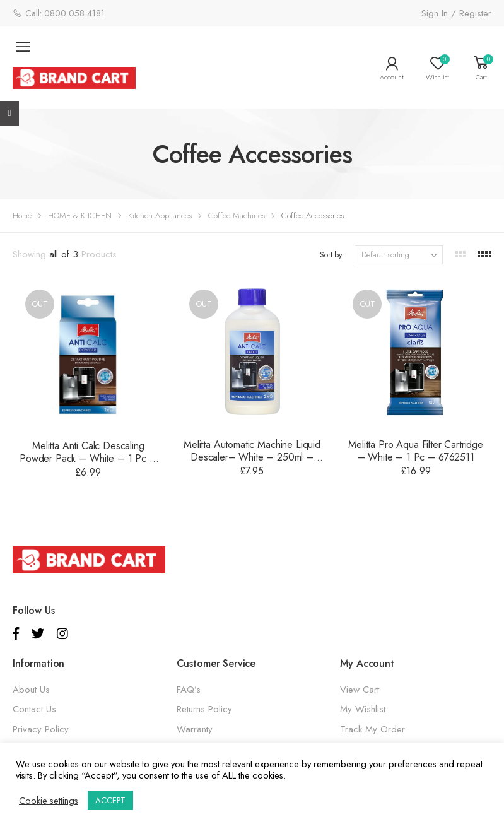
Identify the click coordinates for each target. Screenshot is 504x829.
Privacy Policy (41, 729)
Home (22, 215)
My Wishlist (363, 709)
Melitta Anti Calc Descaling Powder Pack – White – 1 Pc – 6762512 (88, 458)
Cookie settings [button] (49, 801)
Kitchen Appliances (160, 215)
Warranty (195, 729)
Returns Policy (204, 709)
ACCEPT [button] (110, 800)
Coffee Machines (237, 215)
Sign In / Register (456, 13)
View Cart (360, 690)
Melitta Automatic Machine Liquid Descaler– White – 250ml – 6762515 (252, 457)
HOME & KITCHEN (80, 215)
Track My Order (372, 729)
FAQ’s (189, 690)
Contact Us (34, 709)
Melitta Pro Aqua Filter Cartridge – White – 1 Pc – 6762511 (416, 451)
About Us (31, 690)
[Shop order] (399, 255)
